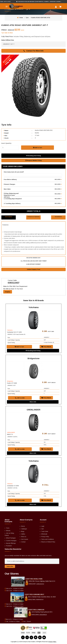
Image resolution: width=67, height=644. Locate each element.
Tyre (27, 18)
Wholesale (44, 534)
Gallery (23, 534)
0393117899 (30, 600)
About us (24, 537)
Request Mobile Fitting (33, 160)
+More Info (33, 402)
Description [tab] (9, 217)
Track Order (45, 532)
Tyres (8, 528)
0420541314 (40, 600)
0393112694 (34, 615)
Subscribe (10, 567)
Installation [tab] (58, 217)
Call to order (20, 398)
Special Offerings (11, 543)
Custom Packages (11, 541)
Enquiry (8, 292)
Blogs (23, 532)
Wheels (8, 531)
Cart (42, 529)
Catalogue (24, 529)
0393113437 (14, 283)
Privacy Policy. (52, 642)
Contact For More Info (33, 51)
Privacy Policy (45, 537)
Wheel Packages (11, 538)
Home (20, 18)
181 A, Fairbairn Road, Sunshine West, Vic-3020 (40, 597)
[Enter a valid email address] (32, 561)
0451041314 (40, 584)
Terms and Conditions (48, 539)
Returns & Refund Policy (48, 542)
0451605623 (43, 615)
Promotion (9, 546)
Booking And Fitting (33, 156)
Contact (23, 542)
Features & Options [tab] (33, 217)
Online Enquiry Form (34, 269)
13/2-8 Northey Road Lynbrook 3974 (40, 612)
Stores (23, 526)
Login (43, 526)
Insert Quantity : (7, 143)
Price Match (46, 347)
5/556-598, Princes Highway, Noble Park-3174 (40, 581)
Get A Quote (25, 539)
